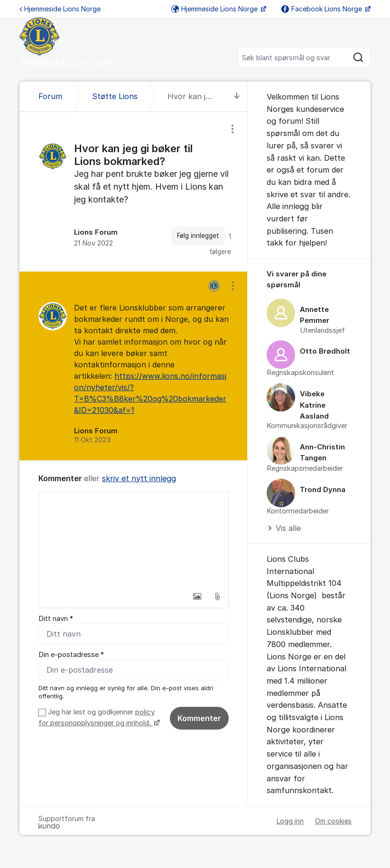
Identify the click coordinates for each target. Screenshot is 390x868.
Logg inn (290, 821)
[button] (197, 596)
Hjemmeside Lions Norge (60, 9)
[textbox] (134, 539)
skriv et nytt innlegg (139, 478)
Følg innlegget (198, 236)
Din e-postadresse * (71, 655)
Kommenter (199, 718)
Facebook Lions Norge (323, 9)
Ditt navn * (56, 619)
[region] (134, 192)
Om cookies (333, 821)
